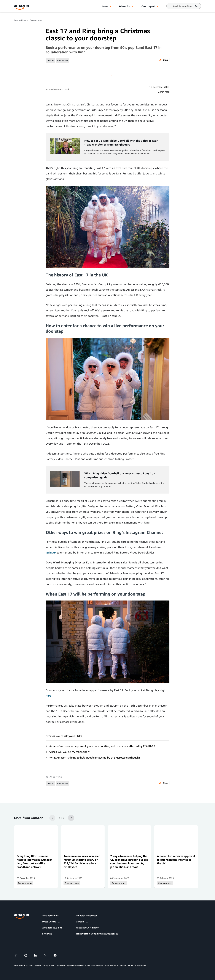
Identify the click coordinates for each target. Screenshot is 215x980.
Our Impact (148, 6)
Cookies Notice (62, 965)
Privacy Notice (48, 965)
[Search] (182, 6)
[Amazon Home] (22, 7)
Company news (36, 20)
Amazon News (20, 20)
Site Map (47, 934)
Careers (82, 922)
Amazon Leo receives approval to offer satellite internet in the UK (176, 860)
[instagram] (28, 955)
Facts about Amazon (88, 928)
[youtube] (57, 955)
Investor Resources (88, 916)
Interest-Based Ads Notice (80, 965)
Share (163, 60)
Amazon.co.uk (52, 928)
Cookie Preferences (99, 965)
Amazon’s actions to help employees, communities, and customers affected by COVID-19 (102, 746)
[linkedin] (37, 955)
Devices (50, 60)
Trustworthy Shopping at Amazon (97, 934)
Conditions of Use (34, 965)
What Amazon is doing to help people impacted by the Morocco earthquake (95, 757)
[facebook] (18, 955)
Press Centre (51, 922)
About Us (125, 6)
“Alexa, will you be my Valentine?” (70, 752)
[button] (110, 6)
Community (63, 60)
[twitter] (47, 955)
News (105, 6)
